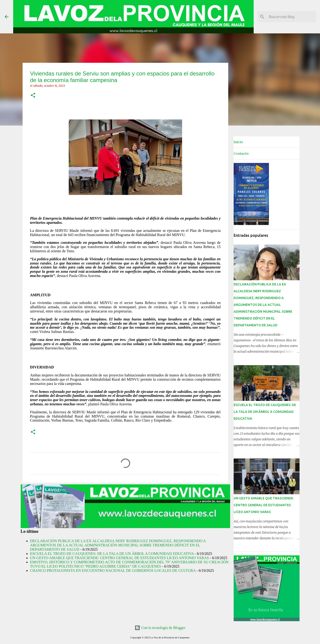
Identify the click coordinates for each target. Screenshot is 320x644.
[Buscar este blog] (292, 17)
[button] (33, 96)
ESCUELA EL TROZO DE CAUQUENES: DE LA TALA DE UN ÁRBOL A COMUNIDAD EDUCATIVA (112, 554)
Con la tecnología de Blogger (160, 628)
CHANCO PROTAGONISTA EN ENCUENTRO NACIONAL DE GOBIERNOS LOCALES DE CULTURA (113, 571)
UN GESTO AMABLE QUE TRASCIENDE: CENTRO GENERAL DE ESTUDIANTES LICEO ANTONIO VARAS (120, 558)
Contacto (241, 154)
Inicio (238, 142)
